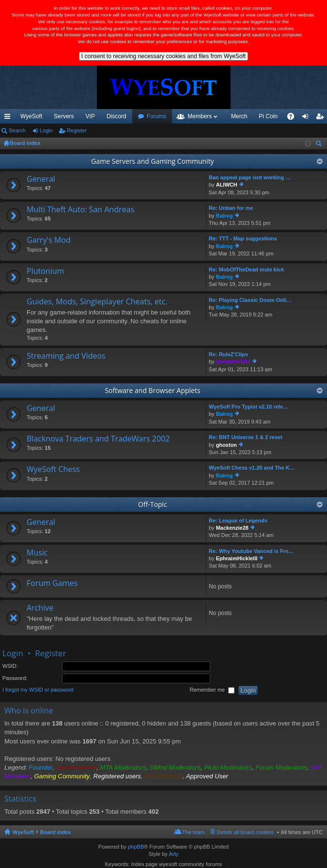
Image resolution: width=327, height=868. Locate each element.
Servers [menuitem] (64, 116)
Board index (56, 832)
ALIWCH (227, 185)
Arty (174, 854)
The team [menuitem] (193, 832)
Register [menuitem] (322, 118)
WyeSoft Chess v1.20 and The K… (252, 468)
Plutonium (45, 271)
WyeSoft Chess (53, 470)
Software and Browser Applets (152, 390)
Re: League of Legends (238, 521)
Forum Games (52, 584)
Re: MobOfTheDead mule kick (246, 269)
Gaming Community (62, 776)
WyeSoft (31, 116)
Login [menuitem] (307, 118)
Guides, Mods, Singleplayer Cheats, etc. (97, 302)
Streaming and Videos (66, 356)
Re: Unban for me (231, 208)
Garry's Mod (49, 240)
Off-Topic (153, 504)
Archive (40, 608)
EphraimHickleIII (237, 558)
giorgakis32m (233, 362)
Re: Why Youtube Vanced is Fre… (251, 551)
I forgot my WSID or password (38, 690)
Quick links (9, 118)
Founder (41, 767)
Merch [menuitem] (239, 116)
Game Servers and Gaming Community (152, 161)
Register (77, 130)
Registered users (117, 776)
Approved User (207, 776)
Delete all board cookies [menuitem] (245, 832)
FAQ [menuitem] (294, 118)
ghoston (226, 445)
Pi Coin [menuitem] (268, 116)
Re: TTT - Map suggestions (243, 238)
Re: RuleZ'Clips (228, 354)
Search (17, 130)
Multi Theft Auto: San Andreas (80, 210)
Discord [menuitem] (117, 116)
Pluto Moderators (228, 767)
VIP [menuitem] (90, 116)
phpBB (136, 847)
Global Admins (76, 767)
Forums (157, 116)
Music (37, 553)
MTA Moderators (123, 767)
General (41, 179)
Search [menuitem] (320, 145)
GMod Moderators (175, 767)
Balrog (225, 216)
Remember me (212, 691)
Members (200, 116)
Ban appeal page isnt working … (250, 177)
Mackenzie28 (232, 528)
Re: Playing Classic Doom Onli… (250, 300)
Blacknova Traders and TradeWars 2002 (98, 439)
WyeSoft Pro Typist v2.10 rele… (249, 407)
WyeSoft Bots (163, 776)
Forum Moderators (281, 767)
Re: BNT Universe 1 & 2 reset (246, 437)
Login (46, 130)
